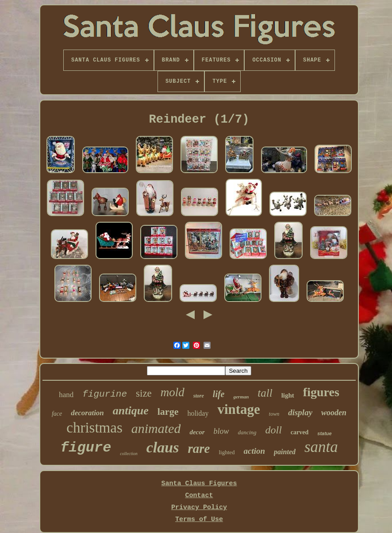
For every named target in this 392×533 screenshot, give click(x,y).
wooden (334, 413)
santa (321, 447)
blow (221, 431)
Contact (199, 496)
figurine (105, 394)
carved (300, 432)
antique (131, 411)
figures (321, 392)
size (144, 393)
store (199, 396)
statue (324, 433)
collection (129, 454)
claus (163, 447)
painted (285, 452)
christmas (94, 428)
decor (197, 432)
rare (199, 448)
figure (86, 448)
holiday (198, 413)
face (57, 414)
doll (274, 430)
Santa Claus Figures (199, 484)
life (219, 394)
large (168, 411)
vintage (238, 409)
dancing (247, 432)
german (241, 397)
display (300, 412)
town (274, 414)
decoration (87, 413)
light (288, 395)
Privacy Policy (199, 508)
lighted (227, 452)
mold (173, 392)
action (255, 451)
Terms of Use (199, 519)
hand (66, 395)
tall (265, 393)
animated (156, 428)
